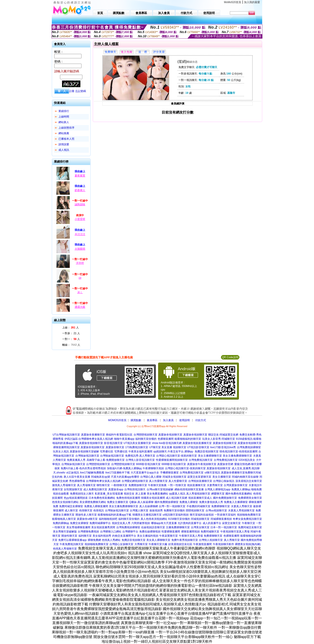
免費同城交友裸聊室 (71, 506)
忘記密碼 (81, 91)
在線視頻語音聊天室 (153, 527)
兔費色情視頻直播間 (128, 498)
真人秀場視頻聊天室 (198, 494)
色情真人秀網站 (111, 540)
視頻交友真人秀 (121, 523)
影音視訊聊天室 (113, 443)
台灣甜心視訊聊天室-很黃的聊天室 (176, 456)
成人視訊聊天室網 (176, 498)
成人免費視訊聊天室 (95, 489)
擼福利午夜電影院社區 (119, 435)
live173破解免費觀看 (92, 473)
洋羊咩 (80, 263)
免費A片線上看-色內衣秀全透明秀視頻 (83, 468)
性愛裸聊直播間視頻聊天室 (172, 460)
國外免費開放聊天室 (225, 498)
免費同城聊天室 (210, 532)
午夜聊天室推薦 (157, 485)
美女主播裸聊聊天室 (210, 456)
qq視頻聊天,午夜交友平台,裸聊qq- (173, 452)
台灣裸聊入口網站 (111, 532)
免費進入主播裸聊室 (236, 502)
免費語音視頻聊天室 (207, 452)
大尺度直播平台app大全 (145, 473)
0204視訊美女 (247, 460)
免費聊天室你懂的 (174, 510)
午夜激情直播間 (202, 544)
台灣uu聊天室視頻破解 (160, 489)
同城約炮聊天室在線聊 (245, 477)
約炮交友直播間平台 (124, 536)
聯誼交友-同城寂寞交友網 (223, 435)
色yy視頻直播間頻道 (76, 498)
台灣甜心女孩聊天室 (121, 544)
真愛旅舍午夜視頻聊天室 (202, 464)
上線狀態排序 (66, 128)
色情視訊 (99, 510)
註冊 (72, 91)
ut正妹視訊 (73, 473)
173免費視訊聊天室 (137, 447)
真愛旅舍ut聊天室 (87, 519)
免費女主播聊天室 (118, 502)
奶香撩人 (80, 190)
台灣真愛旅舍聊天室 (236, 485)
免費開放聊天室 (138, 485)
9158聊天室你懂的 (179, 519)
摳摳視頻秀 (156, 510)
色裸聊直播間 (166, 439)
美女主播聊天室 (222, 477)
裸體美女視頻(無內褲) (248, 544)
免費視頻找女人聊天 (82, 494)
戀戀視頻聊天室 (195, 510)
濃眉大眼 (80, 307)
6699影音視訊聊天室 (148, 464)
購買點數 (136, 420)
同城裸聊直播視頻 (221, 519)
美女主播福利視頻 (148, 536)
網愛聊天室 (218, 494)
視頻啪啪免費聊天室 (249, 515)
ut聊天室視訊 (212, 473)
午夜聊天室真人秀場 (191, 536)
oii (80, 278)
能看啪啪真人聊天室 (64, 519)
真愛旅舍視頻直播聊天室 (197, 443)
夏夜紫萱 (80, 176)
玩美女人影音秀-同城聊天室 (219, 439)
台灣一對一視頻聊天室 (172, 506)
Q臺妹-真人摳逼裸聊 (141, 502)
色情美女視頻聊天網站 (65, 502)
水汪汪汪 (80, 234)
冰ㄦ (80, 292)
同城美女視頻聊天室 (174, 477)
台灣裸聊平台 (130, 532)
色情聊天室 (86, 510)
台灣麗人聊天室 (139, 510)
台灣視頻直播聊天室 (200, 481)
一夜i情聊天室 (119, 485)
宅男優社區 (107, 452)
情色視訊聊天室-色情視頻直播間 (238, 452)
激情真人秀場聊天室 (64, 485)
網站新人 (64, 122)
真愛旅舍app (116, 489)
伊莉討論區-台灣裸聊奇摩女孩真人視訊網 (89, 439)
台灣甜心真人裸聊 (151, 477)
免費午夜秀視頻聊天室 (185, 540)
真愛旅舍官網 (225, 464)
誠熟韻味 (80, 204)
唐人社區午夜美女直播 (77, 477)
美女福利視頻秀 (102, 536)
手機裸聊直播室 (169, 473)
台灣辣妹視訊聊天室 (87, 456)
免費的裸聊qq (61, 523)
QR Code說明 (230, 357)
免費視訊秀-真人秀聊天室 (140, 456)
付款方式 (201, 420)
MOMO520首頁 (117, 420)
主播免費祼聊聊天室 (178, 527)
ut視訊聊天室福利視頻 (176, 515)
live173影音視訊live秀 (223, 447)
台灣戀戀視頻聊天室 (145, 435)
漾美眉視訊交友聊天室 (249, 481)
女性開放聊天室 (73, 489)
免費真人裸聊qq (241, 489)
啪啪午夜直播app (124, 439)
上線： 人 (71, 328)
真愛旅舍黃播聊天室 (93, 435)
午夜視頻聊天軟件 (223, 544)
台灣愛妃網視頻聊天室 (135, 481)
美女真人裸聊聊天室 (158, 540)
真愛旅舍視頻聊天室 (170, 435)
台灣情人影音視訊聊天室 (140, 460)
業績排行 (64, 111)
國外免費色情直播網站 (239, 494)
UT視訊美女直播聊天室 (137, 443)
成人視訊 (64, 150)
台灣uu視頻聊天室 (216, 510)
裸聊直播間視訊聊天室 (66, 447)
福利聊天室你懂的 (146, 439)
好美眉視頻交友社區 (180, 544)
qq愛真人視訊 (177, 494)
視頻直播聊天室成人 (200, 498)
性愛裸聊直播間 (171, 532)
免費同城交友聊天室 (250, 527)
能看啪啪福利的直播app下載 (114, 515)
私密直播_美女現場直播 (109, 494)
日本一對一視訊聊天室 (224, 527)
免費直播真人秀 (76, 460)
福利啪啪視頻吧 (108, 519)
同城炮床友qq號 (100, 477)
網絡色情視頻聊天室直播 (189, 489)
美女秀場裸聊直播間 (78, 527)
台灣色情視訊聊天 (135, 489)
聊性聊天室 (103, 485)
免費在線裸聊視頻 (150, 532)
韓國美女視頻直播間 (153, 498)
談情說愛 (64, 144)
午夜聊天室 (248, 523)
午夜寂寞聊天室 (169, 536)
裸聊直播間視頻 (190, 532)
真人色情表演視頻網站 (154, 519)
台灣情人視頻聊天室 (211, 540)
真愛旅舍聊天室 (115, 447)
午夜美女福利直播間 (140, 452)
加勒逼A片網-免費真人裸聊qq (124, 468)
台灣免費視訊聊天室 (201, 460)
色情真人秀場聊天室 (65, 549)
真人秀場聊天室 (86, 485)
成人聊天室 (71, 510)
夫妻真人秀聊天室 (242, 506)
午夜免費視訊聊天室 (72, 544)
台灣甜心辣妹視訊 (224, 481)
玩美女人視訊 (61, 452)
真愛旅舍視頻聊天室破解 (84, 452)
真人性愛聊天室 (158, 481)
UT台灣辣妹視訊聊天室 (66, 435)
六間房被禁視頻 (141, 523)
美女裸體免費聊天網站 (93, 502)
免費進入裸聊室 (189, 502)
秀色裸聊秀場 (77, 481)
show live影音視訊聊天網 (167, 443)
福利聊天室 (85, 536)
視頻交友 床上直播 (135, 494)
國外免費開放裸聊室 (167, 502)
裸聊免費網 (94, 540)
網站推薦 (64, 133)
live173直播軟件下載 (118, 473)
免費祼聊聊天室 (213, 536)
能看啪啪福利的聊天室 (188, 439)
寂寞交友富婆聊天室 (199, 477)
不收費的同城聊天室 (198, 506)
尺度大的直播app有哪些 (125, 477)
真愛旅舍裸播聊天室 (233, 473)
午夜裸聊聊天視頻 (153, 468)
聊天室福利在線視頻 (202, 515)
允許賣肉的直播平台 (190, 523)
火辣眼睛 (80, 249)
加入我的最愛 (252, 2)
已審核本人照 (66, 139)
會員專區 (152, 420)
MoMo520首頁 (233, 2)
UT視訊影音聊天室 (198, 447)
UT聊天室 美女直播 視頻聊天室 (168, 447)
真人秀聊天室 (232, 540)
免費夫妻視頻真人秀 (211, 502)
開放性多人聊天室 (86, 515)
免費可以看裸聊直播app (72, 540)
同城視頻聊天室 (200, 519)
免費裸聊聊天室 (221, 506)
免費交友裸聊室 (79, 523)
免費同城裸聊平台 (100, 523)
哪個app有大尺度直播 (164, 523)
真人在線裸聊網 (149, 506)
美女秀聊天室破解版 (65, 532)
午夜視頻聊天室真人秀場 (235, 532)
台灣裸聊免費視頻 (88, 532)
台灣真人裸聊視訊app (217, 489)
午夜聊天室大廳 (158, 544)
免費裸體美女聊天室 (250, 498)
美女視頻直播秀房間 (103, 527)
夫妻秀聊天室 (215, 485)
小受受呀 (80, 219)
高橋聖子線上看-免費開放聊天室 (106, 460)
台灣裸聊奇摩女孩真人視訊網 (103, 481)
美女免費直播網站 (157, 494)
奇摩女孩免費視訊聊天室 (247, 519)
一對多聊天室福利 (225, 515)
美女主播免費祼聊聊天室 (237, 456)
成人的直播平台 (212, 523)
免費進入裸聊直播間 (96, 506)
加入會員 (168, 420)
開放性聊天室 (69, 536)
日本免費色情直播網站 (102, 498)
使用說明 (184, 420)
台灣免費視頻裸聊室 (249, 447)
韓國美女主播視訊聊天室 (147, 515)
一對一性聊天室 (177, 485)
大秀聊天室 (141, 544)
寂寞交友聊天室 (231, 523)
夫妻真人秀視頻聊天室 (241, 510)
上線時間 (64, 117)
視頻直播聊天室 (196, 485)
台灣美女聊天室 (200, 527)
